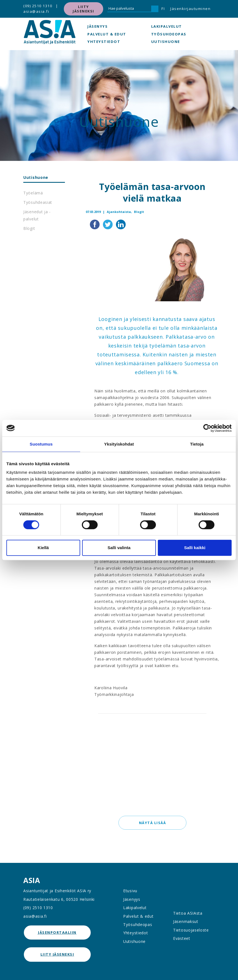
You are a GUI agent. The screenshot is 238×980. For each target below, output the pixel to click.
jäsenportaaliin (57, 932)
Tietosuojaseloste (191, 930)
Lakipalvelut (167, 26)
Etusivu (130, 891)
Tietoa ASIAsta (188, 913)
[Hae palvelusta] (129, 9)
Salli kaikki (195, 548)
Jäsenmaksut (186, 921)
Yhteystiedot (104, 42)
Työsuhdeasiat (38, 202)
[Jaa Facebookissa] (95, 224)
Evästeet (182, 938)
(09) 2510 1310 (38, 6)
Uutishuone (166, 42)
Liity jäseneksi (83, 9)
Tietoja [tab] (197, 444)
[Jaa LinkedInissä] (121, 224)
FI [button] (163, 9)
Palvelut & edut (107, 34)
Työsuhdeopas (169, 34)
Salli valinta (119, 548)
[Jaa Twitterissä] (108, 224)
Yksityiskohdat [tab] (119, 444)
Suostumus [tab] (41, 444)
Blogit (29, 228)
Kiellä (43, 548)
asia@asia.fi (36, 11)
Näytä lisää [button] (152, 823)
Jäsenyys (98, 26)
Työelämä (33, 193)
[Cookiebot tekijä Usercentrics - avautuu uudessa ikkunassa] (207, 428)
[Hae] (155, 9)
